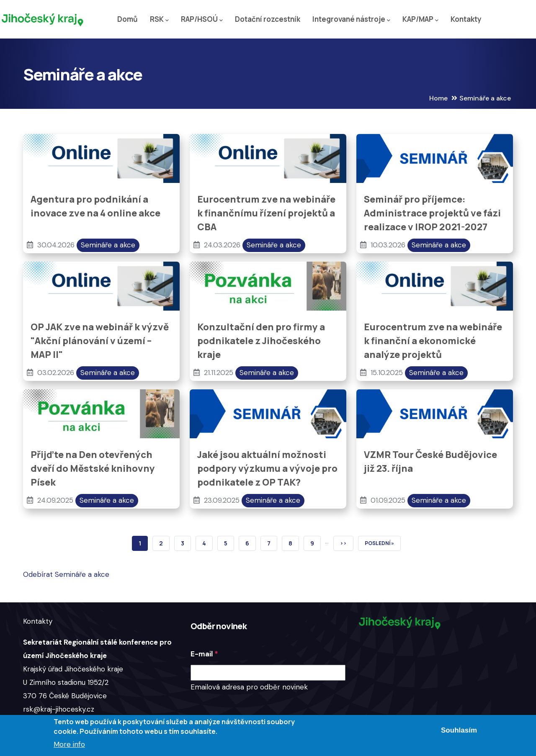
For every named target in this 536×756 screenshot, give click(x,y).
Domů (128, 19)
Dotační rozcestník (268, 19)
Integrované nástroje (351, 19)
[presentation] (254, 710)
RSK (159, 19)
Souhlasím (459, 730)
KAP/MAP (420, 19)
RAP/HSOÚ (202, 19)
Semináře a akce (108, 245)
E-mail (202, 654)
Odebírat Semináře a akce (66, 574)
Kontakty (466, 19)
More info (69, 744)
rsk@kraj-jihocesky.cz (59, 709)
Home (438, 98)
